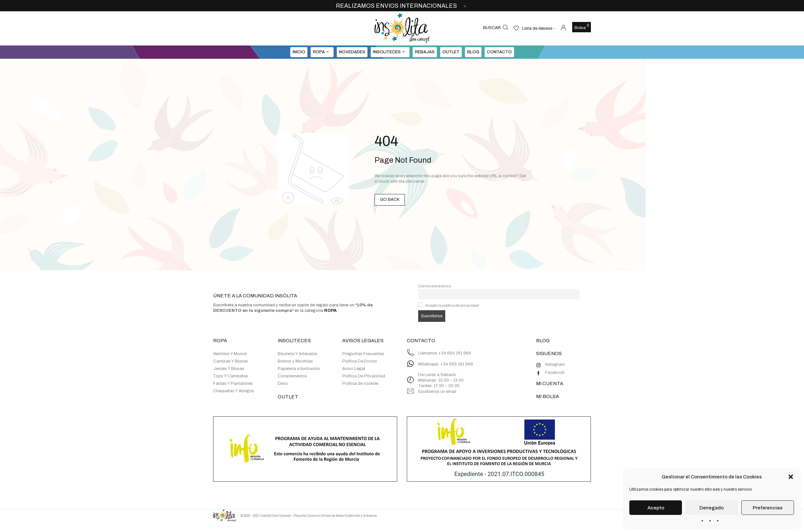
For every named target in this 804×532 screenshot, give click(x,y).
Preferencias (768, 508)
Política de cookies (361, 384)
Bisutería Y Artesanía (297, 354)
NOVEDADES (352, 52)
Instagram (555, 364)
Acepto (656, 508)
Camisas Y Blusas (231, 361)
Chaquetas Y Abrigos (234, 391)
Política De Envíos (360, 361)
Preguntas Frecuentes (363, 354)
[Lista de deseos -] (534, 28)
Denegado (711, 508)
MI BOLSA (547, 396)
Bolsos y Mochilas (295, 361)
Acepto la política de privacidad (452, 305)
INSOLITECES (387, 52)
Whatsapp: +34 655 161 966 (446, 364)
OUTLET (451, 52)
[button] (791, 477)
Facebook (555, 373)
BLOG (473, 52)
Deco (283, 384)
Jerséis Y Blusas (229, 369)
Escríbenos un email (437, 392)
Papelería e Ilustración (299, 369)
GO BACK (390, 200)
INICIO (299, 52)
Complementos (292, 376)
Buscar (492, 28)
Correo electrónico (435, 286)
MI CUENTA (550, 384)
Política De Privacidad (364, 376)
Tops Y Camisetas (231, 376)
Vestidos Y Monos (230, 354)
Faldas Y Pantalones (233, 384)
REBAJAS (425, 52)
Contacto (499, 52)
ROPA (319, 52)
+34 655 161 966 (455, 353)
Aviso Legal (354, 369)
